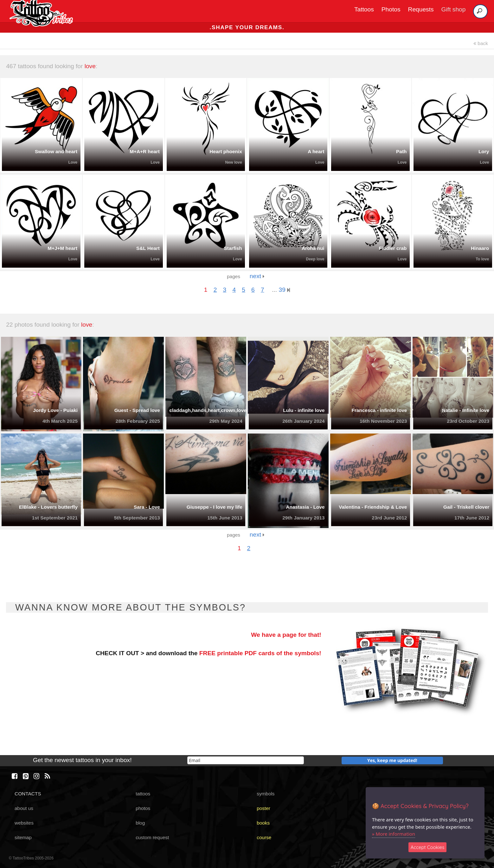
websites (24, 823)
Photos (391, 9)
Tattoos (364, 9)
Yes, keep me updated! (392, 760)
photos (143, 808)
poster (263, 808)
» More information (394, 834)
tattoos (143, 794)
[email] (246, 760)
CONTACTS (28, 794)
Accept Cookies (428, 847)
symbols (266, 794)
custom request (152, 837)
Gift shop (454, 9)
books (263, 823)
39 (284, 290)
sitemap (23, 837)
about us (24, 808)
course (264, 837)
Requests (421, 9)
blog (140, 823)
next (257, 276)
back (481, 43)
